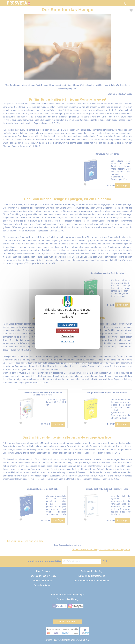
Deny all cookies (68, 331)
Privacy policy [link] (68, 341)
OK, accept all (67, 325)
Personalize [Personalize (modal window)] (68, 336)
